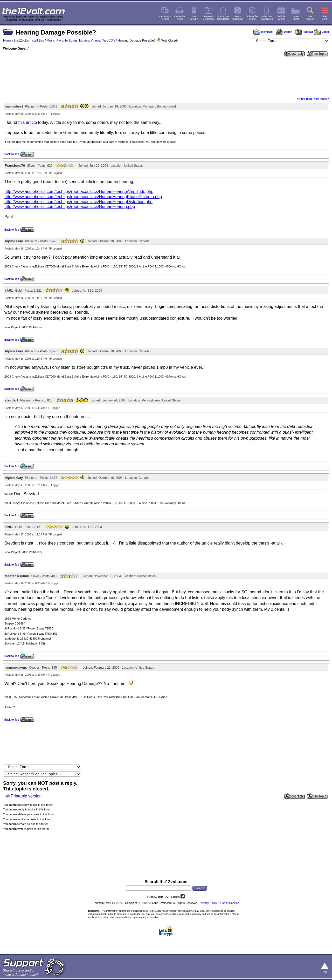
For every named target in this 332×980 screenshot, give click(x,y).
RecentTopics (296, 18)
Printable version (26, 796)
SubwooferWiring (252, 18)
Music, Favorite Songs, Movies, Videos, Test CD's (81, 41)
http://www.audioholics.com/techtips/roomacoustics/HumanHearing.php (70, 207)
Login (321, 32)
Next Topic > (321, 99)
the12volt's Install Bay (29, 41)
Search (284, 32)
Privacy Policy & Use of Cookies (219, 903)
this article (27, 122)
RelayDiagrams (238, 18)
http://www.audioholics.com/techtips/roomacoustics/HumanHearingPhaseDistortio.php (83, 197)
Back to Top (12, 154)
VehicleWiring (281, 18)
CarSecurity (194, 18)
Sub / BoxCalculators (267, 18)
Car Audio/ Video (180, 18)
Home (7, 41)
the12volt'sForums (165, 18)
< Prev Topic (305, 99)
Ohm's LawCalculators (223, 18)
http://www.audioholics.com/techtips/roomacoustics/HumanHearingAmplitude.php (79, 192)
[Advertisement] (166, 76)
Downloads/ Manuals (209, 18)
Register (304, 32)
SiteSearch (310, 18)
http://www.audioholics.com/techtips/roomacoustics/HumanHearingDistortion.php (78, 202)
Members (263, 32)
